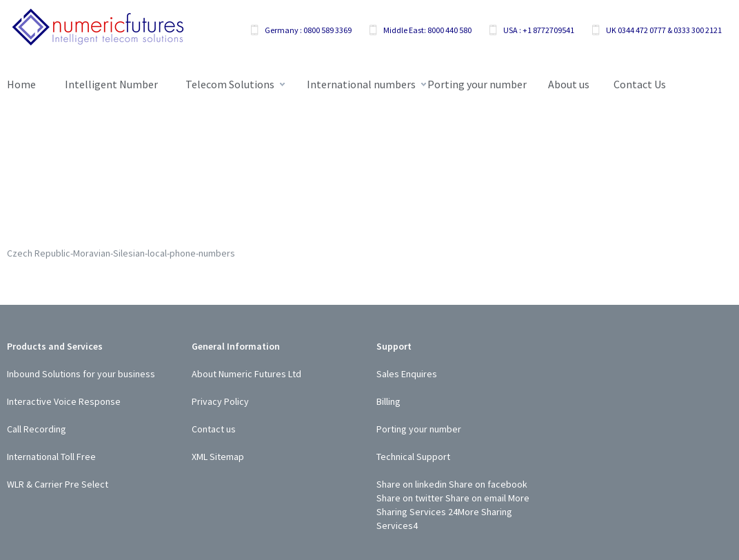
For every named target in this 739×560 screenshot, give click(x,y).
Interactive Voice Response (64, 401)
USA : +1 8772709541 (539, 30)
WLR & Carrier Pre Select (58, 484)
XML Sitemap (218, 457)
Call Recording (37, 429)
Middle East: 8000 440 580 (427, 30)
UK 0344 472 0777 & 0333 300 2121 (664, 30)
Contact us (214, 429)
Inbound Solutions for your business (81, 374)
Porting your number (419, 429)
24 (453, 512)
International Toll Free (51, 457)
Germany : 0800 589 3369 (308, 30)
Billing (388, 401)
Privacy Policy (220, 401)
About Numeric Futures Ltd (246, 374)
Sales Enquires (407, 374)
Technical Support (413, 457)
